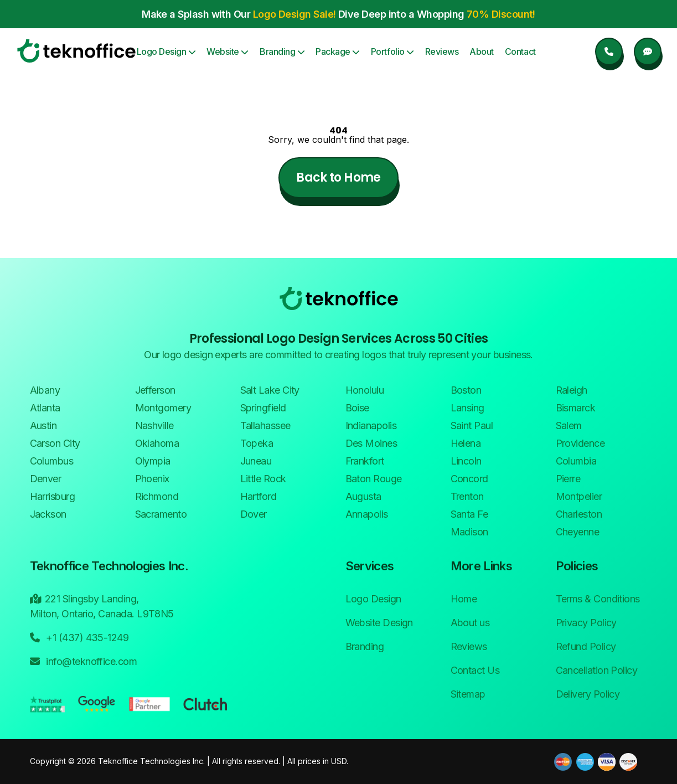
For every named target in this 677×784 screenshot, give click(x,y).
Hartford (259, 496)
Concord (469, 479)
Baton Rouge (374, 479)
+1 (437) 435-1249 (79, 637)
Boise (357, 408)
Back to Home (338, 177)
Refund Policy (586, 646)
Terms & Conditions (598, 599)
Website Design (379, 623)
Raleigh (572, 390)
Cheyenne (578, 532)
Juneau (256, 461)
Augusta (363, 496)
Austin (43, 425)
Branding (282, 51)
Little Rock (263, 479)
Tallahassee (265, 425)
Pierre (568, 479)
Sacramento (161, 514)
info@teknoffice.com (84, 661)
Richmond (157, 496)
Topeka (257, 443)
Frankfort (365, 461)
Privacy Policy (586, 623)
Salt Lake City (270, 390)
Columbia (576, 461)
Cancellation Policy (597, 670)
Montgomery (163, 408)
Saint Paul (472, 425)
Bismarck (576, 408)
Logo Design (166, 51)
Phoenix (152, 479)
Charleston (579, 514)
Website (228, 51)
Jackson (48, 514)
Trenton (467, 496)
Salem (569, 425)
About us (470, 623)
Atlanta (45, 408)
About (482, 51)
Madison (469, 532)
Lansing (467, 408)
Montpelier (579, 496)
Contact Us (475, 670)
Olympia (153, 461)
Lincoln (466, 461)
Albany (45, 390)
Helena (466, 443)
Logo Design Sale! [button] (294, 14)
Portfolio (392, 51)
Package (338, 51)
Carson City (55, 443)
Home (464, 599)
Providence (580, 443)
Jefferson (155, 390)
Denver (46, 479)
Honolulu (365, 390)
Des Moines (371, 443)
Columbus (52, 461)
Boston (466, 390)
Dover (254, 514)
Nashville (154, 425)
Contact (520, 51)
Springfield (263, 408)
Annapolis (367, 514)
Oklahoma (157, 443)
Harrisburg (53, 496)
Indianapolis (371, 425)
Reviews (442, 51)
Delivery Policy (588, 694)
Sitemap (468, 694)
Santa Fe (469, 514)
